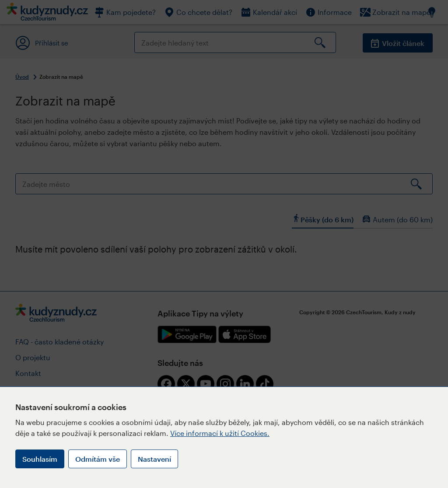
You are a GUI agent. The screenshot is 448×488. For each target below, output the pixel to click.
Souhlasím (40, 459)
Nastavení (154, 459)
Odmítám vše (98, 459)
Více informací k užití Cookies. (220, 433)
